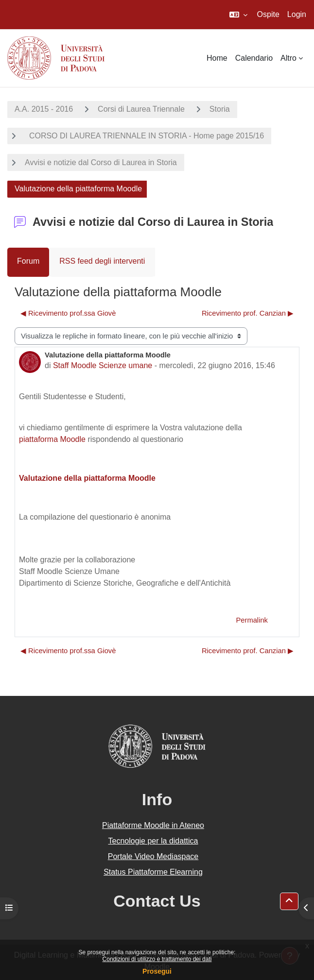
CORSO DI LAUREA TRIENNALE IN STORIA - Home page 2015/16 (144, 136)
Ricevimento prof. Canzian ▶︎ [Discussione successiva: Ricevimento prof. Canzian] (248, 313)
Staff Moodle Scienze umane (103, 365)
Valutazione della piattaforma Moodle (87, 478)
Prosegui (157, 971)
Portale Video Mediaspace (153, 856)
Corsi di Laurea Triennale (141, 109)
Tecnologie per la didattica (153, 841)
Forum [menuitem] (28, 261)
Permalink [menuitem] (252, 620)
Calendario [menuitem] (254, 58)
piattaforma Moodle (52, 439)
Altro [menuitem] (288, 58)
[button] (238, 15)
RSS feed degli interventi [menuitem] (102, 261)
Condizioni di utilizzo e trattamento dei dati (157, 959)
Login (297, 14)
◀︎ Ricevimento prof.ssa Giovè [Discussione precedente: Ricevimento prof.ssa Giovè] (68, 313)
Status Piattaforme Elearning (153, 872)
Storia (220, 109)
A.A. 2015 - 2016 (44, 109)
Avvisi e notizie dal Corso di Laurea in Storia (101, 162)
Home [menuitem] (217, 58)
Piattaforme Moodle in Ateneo (153, 825)
